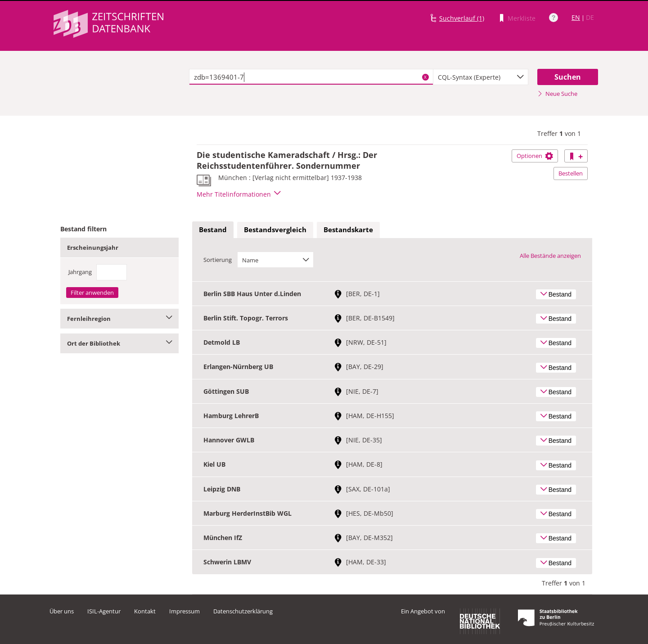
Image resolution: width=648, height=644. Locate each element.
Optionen (535, 156)
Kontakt (145, 611)
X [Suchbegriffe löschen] (425, 77)
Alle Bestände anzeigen (550, 256)
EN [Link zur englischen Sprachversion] (576, 17)
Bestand (213, 230)
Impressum (184, 611)
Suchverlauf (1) (462, 18)
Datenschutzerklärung (243, 611)
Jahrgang (80, 272)
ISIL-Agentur (104, 611)
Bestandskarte (348, 230)
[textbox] (311, 77)
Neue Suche (557, 94)
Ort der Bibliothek (119, 343)
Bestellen (571, 173)
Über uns (62, 611)
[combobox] (481, 77)
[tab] (213, 230)
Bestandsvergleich (275, 230)
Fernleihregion (119, 319)
